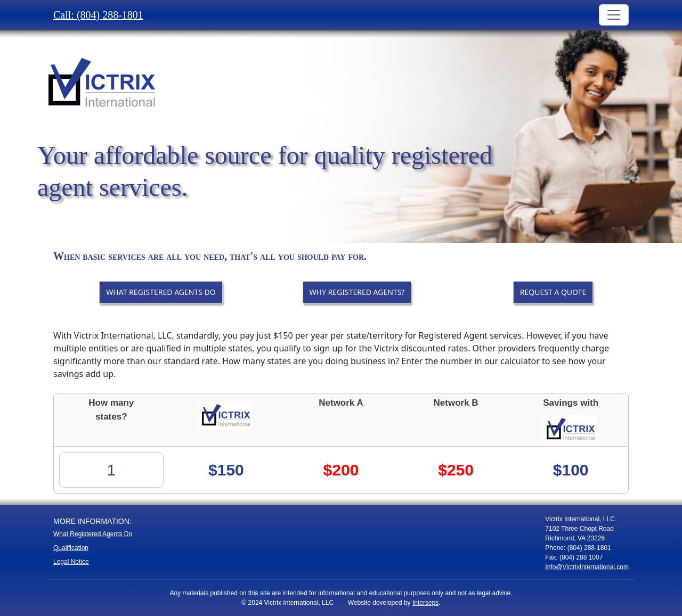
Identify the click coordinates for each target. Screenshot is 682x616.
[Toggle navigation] (614, 15)
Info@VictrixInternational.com (587, 567)
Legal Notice (71, 562)
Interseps (425, 603)
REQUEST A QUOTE (553, 292)
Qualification (71, 548)
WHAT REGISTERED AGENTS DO (161, 292)
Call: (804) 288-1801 (98, 15)
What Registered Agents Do (93, 534)
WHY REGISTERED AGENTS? (357, 292)
